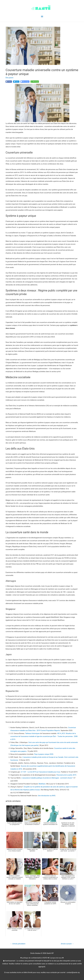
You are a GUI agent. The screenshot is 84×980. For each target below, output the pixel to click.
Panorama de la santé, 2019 (66, 775)
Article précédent (18, 944)
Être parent (9, 78)
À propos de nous (56, 958)
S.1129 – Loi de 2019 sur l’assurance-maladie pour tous (41, 772)
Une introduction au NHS (47, 796)
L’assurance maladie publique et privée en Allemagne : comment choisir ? (47, 778)
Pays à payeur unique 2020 (44, 754)
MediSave (42, 784)
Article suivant (67, 944)
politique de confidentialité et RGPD (35, 958)
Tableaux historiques (32, 733)
